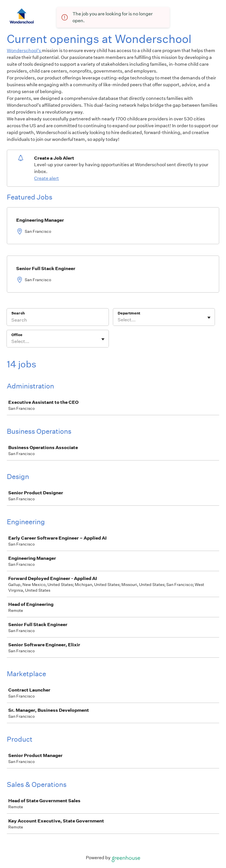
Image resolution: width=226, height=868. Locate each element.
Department (129, 313)
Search (18, 313)
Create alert (46, 178)
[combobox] (118, 320)
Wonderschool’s (24, 51)
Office (17, 335)
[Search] (58, 321)
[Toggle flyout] (209, 318)
